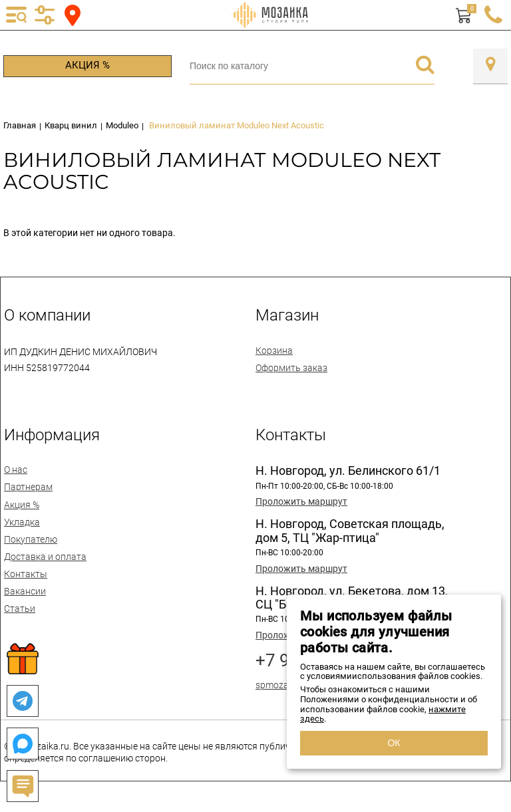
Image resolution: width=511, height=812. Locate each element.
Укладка (22, 522)
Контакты (26, 574)
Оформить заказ (291, 368)
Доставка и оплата (45, 557)
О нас (16, 470)
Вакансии (25, 591)
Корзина (274, 350)
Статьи (20, 609)
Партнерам (28, 487)
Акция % (87, 65)
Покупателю (31, 539)
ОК (394, 743)
